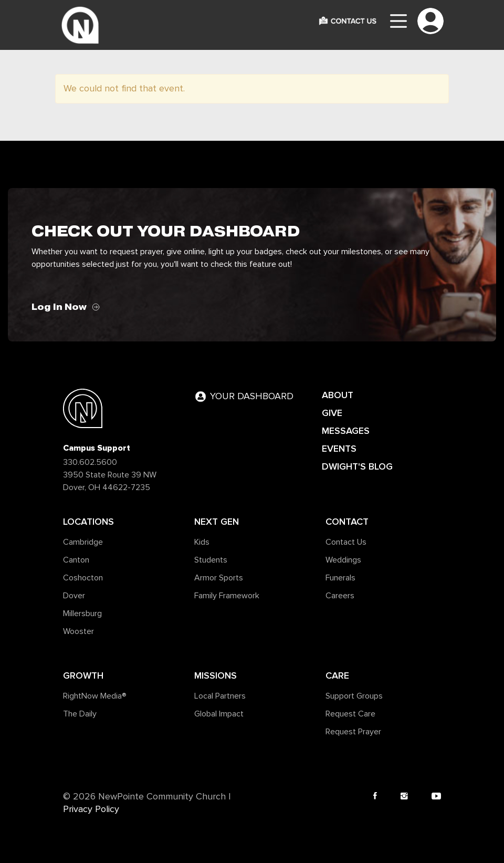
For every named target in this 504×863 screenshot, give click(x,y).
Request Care (350, 714)
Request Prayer (353, 732)
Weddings (343, 560)
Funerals (340, 578)
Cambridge (83, 542)
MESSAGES (346, 431)
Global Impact (219, 714)
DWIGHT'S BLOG (357, 466)
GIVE (332, 413)
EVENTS (339, 449)
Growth (83, 675)
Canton (76, 560)
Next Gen (217, 522)
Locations (88, 522)
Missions (216, 675)
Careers (340, 596)
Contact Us (346, 542)
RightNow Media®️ (95, 696)
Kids (202, 542)
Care (337, 675)
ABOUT (338, 395)
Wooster (78, 631)
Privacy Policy (91, 809)
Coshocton (83, 578)
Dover (74, 596)
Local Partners (220, 696)
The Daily (80, 714)
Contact (347, 522)
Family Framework (227, 596)
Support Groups (354, 696)
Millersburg (82, 614)
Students (211, 560)
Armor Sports (219, 578)
